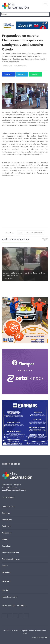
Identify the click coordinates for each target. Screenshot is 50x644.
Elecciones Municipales (34, 232)
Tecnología (7, 546)
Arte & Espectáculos (11, 552)
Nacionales (7, 533)
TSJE (20, 232)
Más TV (5, 590)
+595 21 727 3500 (10, 487)
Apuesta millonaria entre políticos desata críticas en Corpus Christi (24, 274)
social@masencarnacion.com (14, 490)
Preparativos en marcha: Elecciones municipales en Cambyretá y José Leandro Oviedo (22, 43)
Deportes (6, 513)
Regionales (7, 526)
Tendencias (7, 520)
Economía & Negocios (11, 559)
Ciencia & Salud (9, 506)
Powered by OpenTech (40, 637)
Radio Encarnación (10, 597)
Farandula (6, 572)
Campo (5, 566)
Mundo (5, 539)
